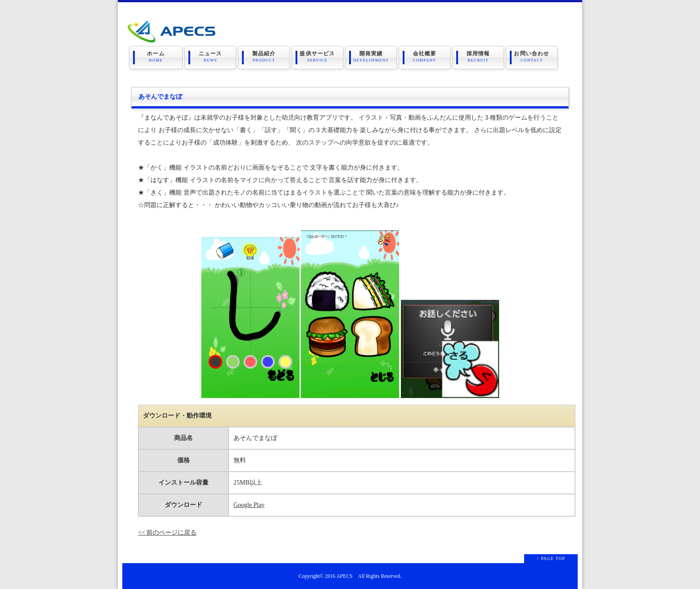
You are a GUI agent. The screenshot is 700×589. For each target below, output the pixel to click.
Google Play (249, 505)
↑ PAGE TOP (551, 558)
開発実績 (371, 57)
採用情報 (478, 57)
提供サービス (317, 57)
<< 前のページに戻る (167, 533)
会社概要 (425, 57)
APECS (344, 576)
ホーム (156, 57)
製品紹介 (264, 57)
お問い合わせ (532, 57)
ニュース (210, 57)
